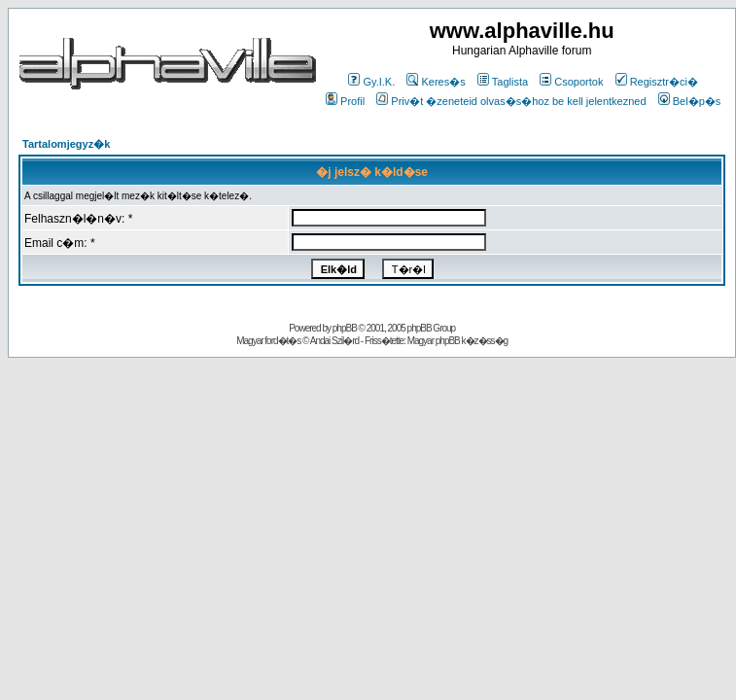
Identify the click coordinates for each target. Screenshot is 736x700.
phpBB (345, 328)
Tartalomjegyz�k (66, 144)
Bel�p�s (690, 101)
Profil (345, 101)
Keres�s (436, 82)
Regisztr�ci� (657, 82)
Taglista (503, 82)
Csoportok (571, 82)
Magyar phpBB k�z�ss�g (458, 341)
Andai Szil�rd (334, 341)
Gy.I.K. (371, 82)
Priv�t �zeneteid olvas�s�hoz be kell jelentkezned (511, 101)
